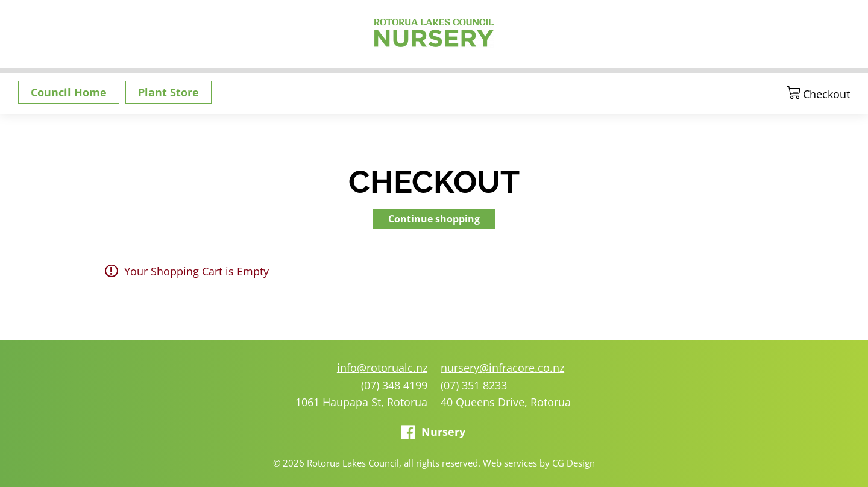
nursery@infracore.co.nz (502, 368)
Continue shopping (434, 219)
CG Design (574, 463)
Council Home (69, 92)
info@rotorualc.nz (382, 368)
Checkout (826, 94)
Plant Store (168, 92)
